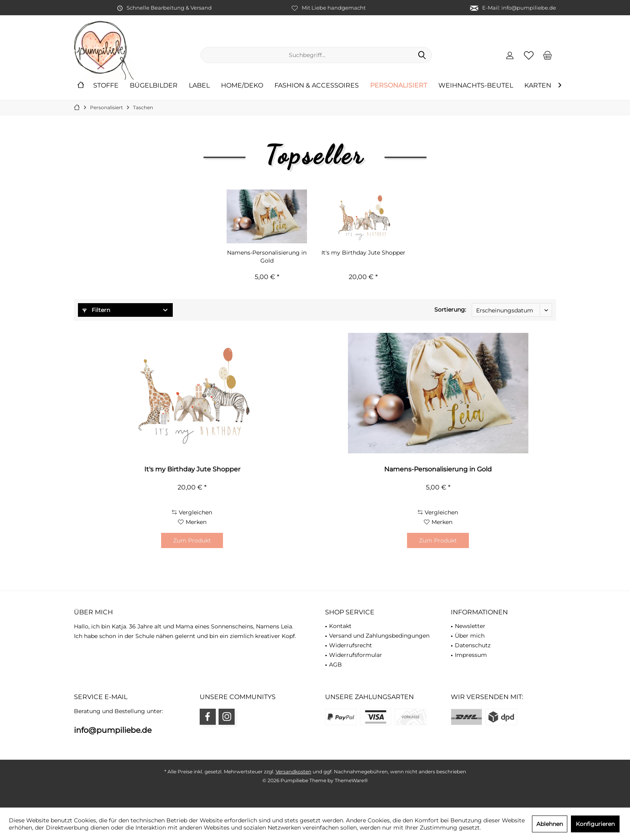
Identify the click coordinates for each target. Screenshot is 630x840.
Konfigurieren (595, 824)
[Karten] (538, 86)
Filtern (96, 310)
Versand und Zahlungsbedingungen (379, 636)
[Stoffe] (106, 86)
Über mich (470, 636)
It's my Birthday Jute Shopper (363, 253)
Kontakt (340, 626)
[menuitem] (548, 55)
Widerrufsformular (356, 655)
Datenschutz (473, 645)
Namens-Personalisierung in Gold (267, 257)
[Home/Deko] (242, 86)
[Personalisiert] (399, 86)
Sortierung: (450, 310)
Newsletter (470, 626)
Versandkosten (294, 772)
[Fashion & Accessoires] (317, 86)
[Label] (199, 86)
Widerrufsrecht (351, 645)
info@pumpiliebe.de (113, 730)
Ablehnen (550, 824)
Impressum (471, 655)
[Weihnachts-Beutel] (476, 86)
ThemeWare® (351, 780)
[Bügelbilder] (154, 86)
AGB (335, 665)
